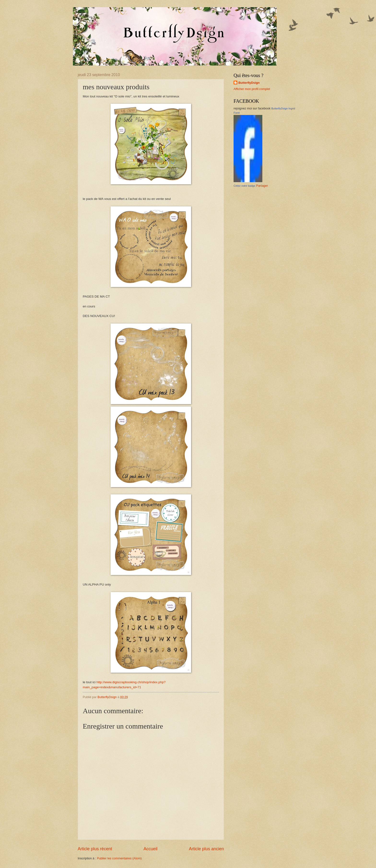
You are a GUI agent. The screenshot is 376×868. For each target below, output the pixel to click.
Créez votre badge (244, 186)
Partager (262, 186)
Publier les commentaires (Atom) (119, 858)
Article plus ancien (206, 849)
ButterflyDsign (249, 83)
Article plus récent (95, 849)
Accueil (150, 849)
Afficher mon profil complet (252, 89)
